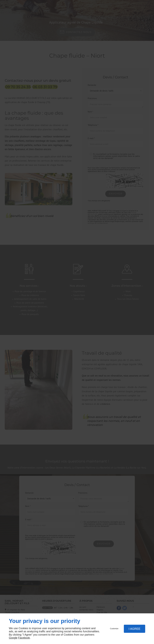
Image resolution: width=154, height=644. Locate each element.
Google (13, 638)
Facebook (24, 638)
